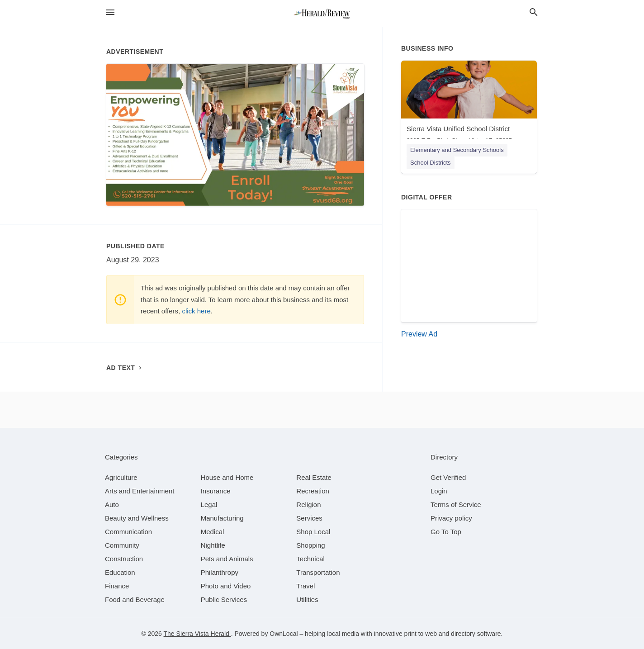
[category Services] (309, 518)
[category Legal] (209, 505)
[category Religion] (308, 505)
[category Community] (122, 545)
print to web (421, 634)
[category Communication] (128, 532)
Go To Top (446, 532)
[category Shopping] (310, 545)
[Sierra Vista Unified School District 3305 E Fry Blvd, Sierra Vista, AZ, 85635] (469, 104)
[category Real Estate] (314, 477)
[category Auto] (112, 505)
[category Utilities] (307, 599)
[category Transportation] (318, 572)
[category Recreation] (313, 491)
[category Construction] (124, 559)
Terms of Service (456, 505)
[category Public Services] (224, 599)
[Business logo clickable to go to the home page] (322, 14)
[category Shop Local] (313, 532)
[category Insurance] (216, 491)
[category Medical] (213, 532)
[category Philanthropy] (220, 572)
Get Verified (448, 477)
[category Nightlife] (213, 545)
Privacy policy (451, 518)
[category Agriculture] (121, 477)
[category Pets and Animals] (227, 559)
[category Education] (120, 572)
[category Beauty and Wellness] (137, 518)
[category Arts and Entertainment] (140, 491)
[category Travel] (305, 586)
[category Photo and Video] (226, 586)
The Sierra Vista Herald (197, 634)
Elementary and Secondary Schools (457, 150)
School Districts (431, 163)
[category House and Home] (227, 477)
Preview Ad (419, 334)
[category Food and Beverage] (135, 599)
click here (196, 311)
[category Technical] (310, 559)
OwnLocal (284, 634)
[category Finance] (117, 586)
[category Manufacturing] (222, 518)
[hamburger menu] (110, 12)
